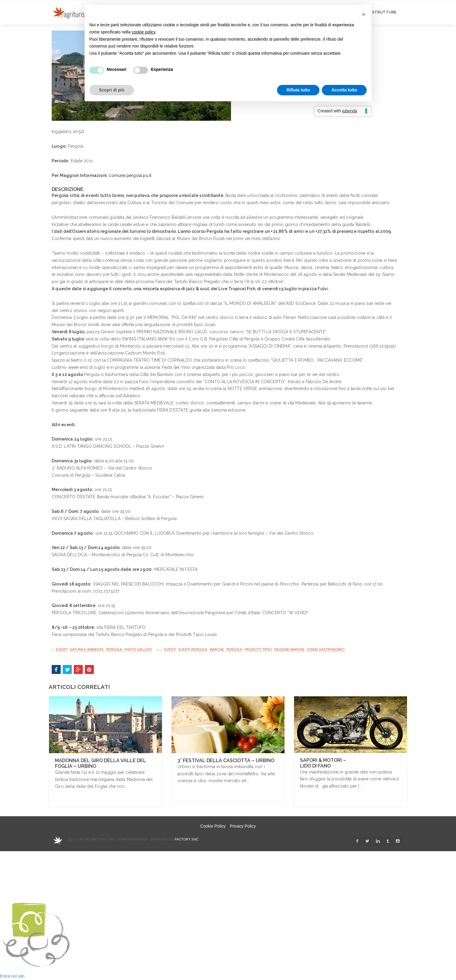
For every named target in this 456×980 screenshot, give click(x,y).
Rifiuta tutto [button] (298, 90)
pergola (234, 649)
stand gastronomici (326, 649)
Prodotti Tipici (258, 649)
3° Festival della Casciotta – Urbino (226, 760)
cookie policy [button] (144, 32)
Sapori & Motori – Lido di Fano (323, 763)
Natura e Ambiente (87, 649)
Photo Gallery (139, 649)
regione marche (289, 649)
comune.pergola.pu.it (130, 175)
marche (217, 649)
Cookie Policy (213, 826)
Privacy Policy (243, 826)
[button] (364, 14)
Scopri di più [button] (112, 90)
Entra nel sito (12, 976)
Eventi (62, 649)
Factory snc (187, 839)
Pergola (114, 649)
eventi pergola (193, 649)
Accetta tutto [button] (344, 90)
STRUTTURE (384, 12)
